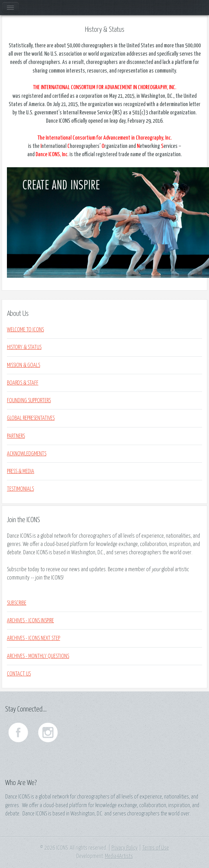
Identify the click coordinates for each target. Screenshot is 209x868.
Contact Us (19, 674)
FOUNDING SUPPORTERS (29, 400)
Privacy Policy (125, 848)
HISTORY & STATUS (24, 347)
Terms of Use (156, 848)
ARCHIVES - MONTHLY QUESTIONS (38, 656)
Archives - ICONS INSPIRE (30, 621)
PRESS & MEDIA (21, 471)
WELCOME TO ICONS (25, 330)
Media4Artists (119, 856)
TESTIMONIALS (20, 489)
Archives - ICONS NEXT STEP (34, 638)
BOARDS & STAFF (23, 383)
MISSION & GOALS (23, 365)
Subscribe (17, 603)
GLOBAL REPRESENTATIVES (31, 418)
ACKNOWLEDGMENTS (27, 454)
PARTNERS (16, 436)
